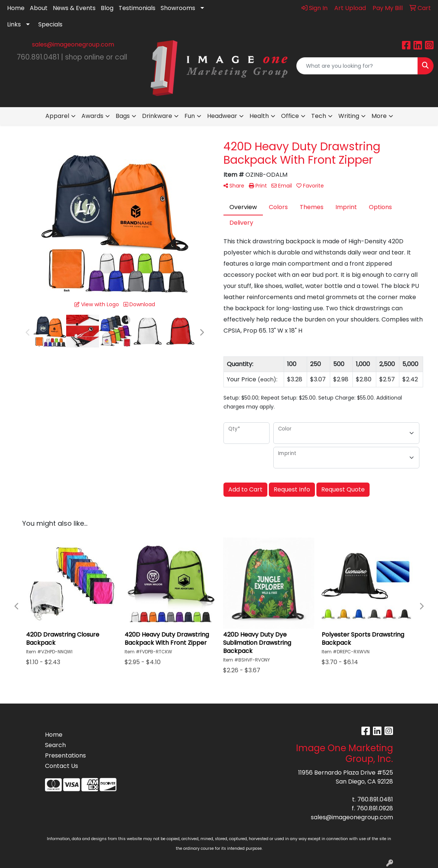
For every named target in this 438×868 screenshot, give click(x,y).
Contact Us (62, 766)
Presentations (65, 755)
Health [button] (259, 116)
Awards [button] (92, 116)
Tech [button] (319, 116)
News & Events (74, 8)
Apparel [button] (57, 116)
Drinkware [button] (157, 116)
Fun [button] (190, 116)
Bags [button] (123, 116)
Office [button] (290, 116)
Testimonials (137, 8)
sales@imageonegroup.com (73, 44)
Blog (107, 8)
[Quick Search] (357, 66)
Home (16, 8)
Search (55, 745)
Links (14, 24)
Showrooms (178, 8)
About (39, 8)
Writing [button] (349, 116)
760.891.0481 (375, 799)
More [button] (379, 116)
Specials (50, 24)
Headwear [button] (222, 116)
